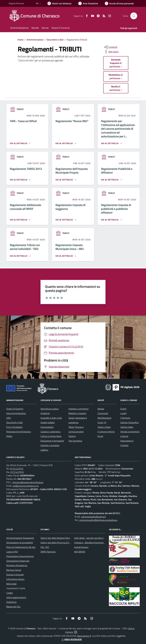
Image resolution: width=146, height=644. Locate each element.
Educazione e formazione (52, 441)
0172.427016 (17, 472)
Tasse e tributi (104, 427)
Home (21, 40)
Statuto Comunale (15, 575)
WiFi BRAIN (80, 552)
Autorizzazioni (47, 427)
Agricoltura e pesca (49, 409)
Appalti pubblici (48, 422)
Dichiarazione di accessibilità (20, 543)
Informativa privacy (15, 579)
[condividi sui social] (110, 47)
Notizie (101, 409)
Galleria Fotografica (129, 422)
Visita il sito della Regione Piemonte (57, 538)
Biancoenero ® (84, 636)
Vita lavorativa (75, 441)
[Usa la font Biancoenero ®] (59, 3)
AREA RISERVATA (71, 639)
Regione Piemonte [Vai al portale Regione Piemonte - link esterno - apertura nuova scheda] (16, 3)
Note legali (11, 584)
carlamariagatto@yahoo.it (93, 517)
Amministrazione (35, 40)
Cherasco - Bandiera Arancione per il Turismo (95, 543)
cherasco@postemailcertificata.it (28, 482)
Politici (9, 436)
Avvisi (100, 436)
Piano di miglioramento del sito (21, 547)
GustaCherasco (81, 547)
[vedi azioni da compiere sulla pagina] (111, 52)
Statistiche (11, 602)
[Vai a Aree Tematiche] (88, 3)
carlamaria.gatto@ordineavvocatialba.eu (98, 520)
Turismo (72, 436)
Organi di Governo (15, 409)
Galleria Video (127, 427)
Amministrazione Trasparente (20, 538)
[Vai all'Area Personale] (119, 3)
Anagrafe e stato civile (51, 418)
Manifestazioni (104, 418)
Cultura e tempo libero (51, 436)
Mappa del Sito (13, 607)
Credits (10, 593)
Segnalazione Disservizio (18, 561)
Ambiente (45, 413)
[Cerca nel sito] (134, 16)
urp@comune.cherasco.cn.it (26, 486)
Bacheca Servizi (14, 570)
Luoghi (123, 413)
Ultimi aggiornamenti (16, 597)
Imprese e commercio (78, 409)
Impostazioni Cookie (16, 588)
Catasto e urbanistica (50, 432)
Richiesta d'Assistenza (17, 565)
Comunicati (103, 413)
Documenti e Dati (55, 40)
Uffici (9, 418)
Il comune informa (106, 432)
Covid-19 (102, 422)
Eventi (123, 409)
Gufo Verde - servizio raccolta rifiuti (91, 538)
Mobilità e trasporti (77, 413)
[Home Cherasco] (36, 16)
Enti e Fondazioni (14, 427)
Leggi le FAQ (12, 552)
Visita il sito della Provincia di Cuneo (57, 543)
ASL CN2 (45, 547)
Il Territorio (125, 418)
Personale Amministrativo (19, 432)
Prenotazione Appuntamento (20, 556)
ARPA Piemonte (48, 552)
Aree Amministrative (16, 413)
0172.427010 (16, 469)
